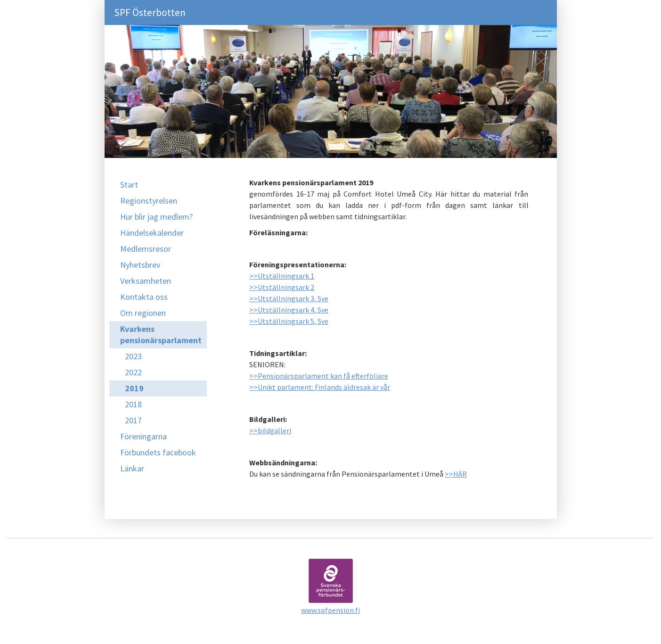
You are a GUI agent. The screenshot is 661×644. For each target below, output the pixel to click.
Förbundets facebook (158, 452)
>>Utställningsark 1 (282, 276)
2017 (133, 420)
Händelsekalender (152, 233)
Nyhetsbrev (140, 265)
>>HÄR (456, 474)
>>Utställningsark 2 (282, 287)
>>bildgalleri (270, 430)
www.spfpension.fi (330, 610)
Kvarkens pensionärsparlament (161, 334)
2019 (134, 388)
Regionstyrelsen (149, 201)
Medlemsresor (146, 249)
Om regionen (143, 313)
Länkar (132, 468)
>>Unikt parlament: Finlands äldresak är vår (320, 387)
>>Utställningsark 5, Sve (289, 321)
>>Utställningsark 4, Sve (289, 310)
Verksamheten (146, 281)
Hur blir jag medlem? (156, 217)
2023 (133, 356)
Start (129, 185)
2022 (133, 372)
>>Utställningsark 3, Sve (289, 298)
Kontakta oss (144, 297)
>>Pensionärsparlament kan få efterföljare (319, 376)
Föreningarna (143, 436)
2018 (133, 404)
